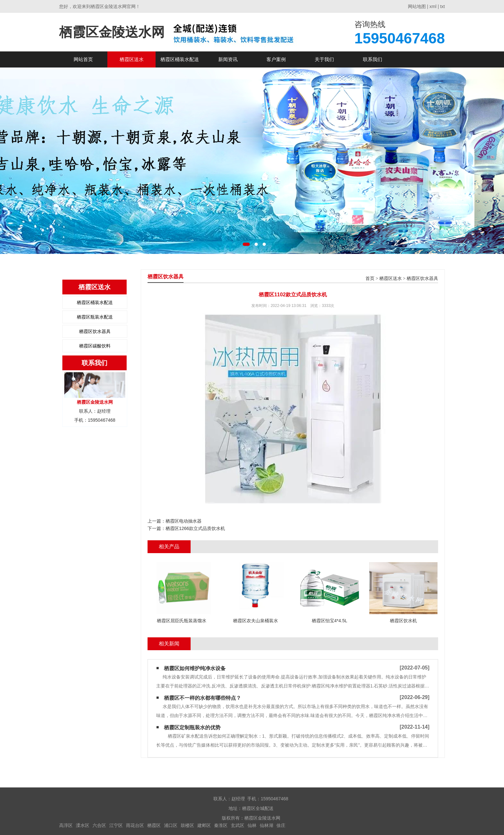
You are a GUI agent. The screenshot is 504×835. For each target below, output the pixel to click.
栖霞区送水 (132, 59)
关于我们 (324, 59)
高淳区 (66, 825)
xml (433, 6)
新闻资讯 (228, 59)
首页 (370, 278)
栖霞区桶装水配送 (180, 59)
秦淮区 (221, 825)
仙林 (252, 825)
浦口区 (171, 825)
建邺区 (204, 825)
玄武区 (238, 825)
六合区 (99, 825)
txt (442, 6)
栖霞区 (154, 825)
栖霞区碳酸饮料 (95, 346)
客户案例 (276, 59)
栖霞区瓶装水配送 (95, 317)
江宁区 (116, 825)
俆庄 (281, 825)
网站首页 (83, 59)
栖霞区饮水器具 (95, 331)
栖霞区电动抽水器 (184, 521)
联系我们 (373, 59)
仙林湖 (266, 825)
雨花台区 (135, 825)
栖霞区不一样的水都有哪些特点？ (203, 698)
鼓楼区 (187, 825)
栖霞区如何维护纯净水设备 (195, 668)
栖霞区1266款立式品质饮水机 (195, 528)
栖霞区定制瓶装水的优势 (192, 727)
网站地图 (417, 6)
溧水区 (83, 825)
